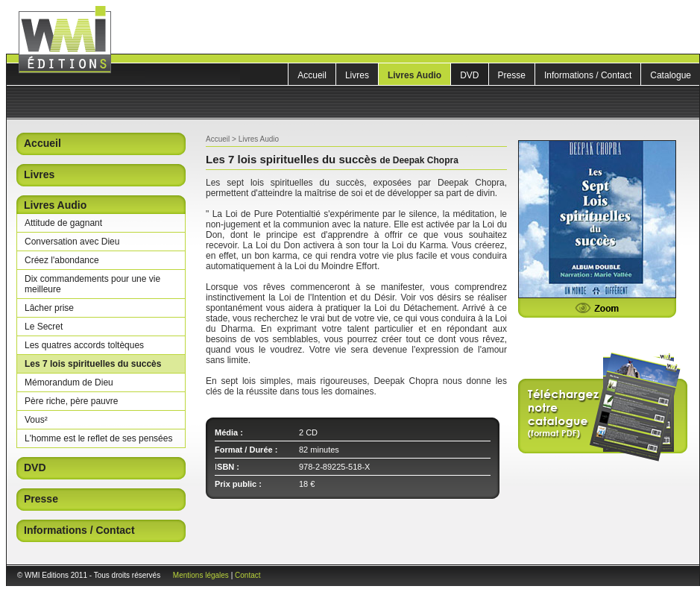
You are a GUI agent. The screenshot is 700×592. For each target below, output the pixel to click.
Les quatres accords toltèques (84, 345)
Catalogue (671, 75)
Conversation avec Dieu (72, 242)
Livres (357, 75)
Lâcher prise (49, 308)
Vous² (36, 420)
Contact (247, 575)
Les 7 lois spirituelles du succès (93, 364)
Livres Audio (414, 75)
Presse (512, 75)
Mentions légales (201, 575)
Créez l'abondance (62, 260)
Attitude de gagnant (63, 223)
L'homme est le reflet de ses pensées (98, 438)
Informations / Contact (588, 75)
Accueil (312, 75)
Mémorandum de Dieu (69, 382)
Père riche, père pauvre (71, 401)
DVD (469, 75)
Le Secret (44, 327)
